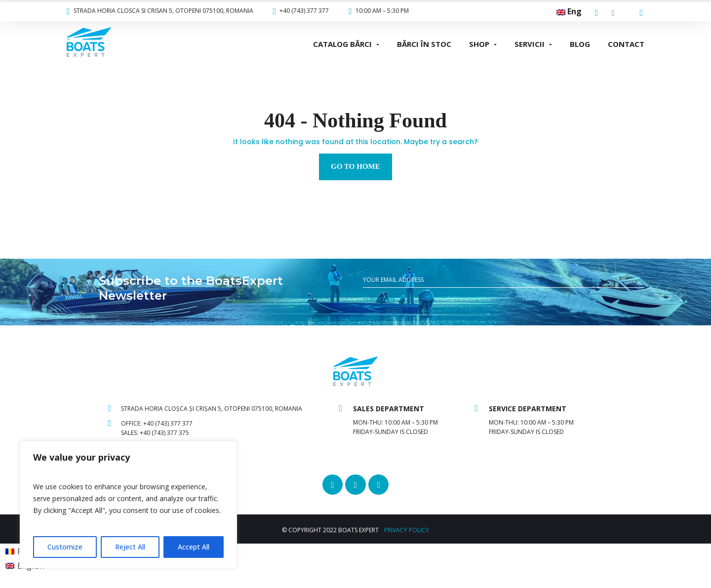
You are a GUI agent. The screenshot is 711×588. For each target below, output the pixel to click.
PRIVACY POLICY (407, 531)
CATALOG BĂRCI (342, 44)
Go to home (355, 166)
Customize (65, 547)
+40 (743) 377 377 (301, 11)
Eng (569, 11)
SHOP (479, 44)
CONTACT (626, 44)
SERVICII (530, 44)
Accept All (194, 547)
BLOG (580, 44)
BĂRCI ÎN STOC (424, 44)
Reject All (130, 547)
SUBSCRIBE (379, 300)
